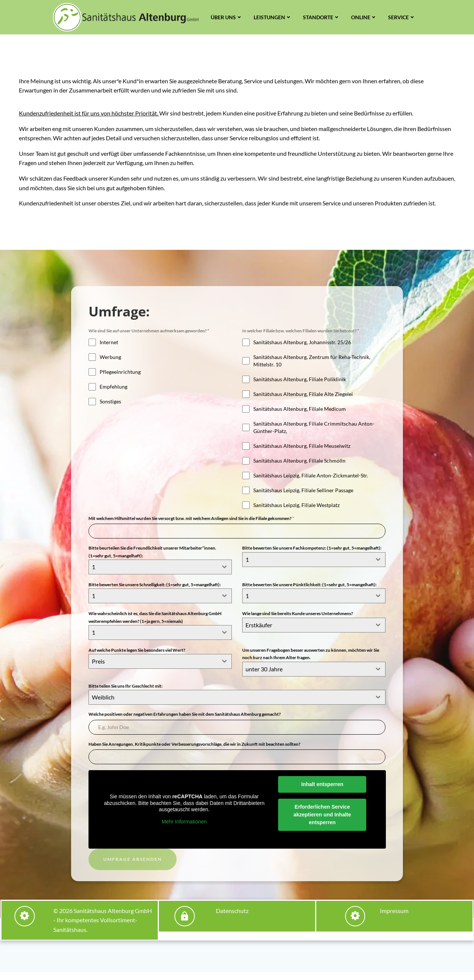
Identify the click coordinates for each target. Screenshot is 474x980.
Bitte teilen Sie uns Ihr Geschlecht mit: (126, 692)
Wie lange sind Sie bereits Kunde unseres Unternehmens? (298, 620)
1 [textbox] (94, 575)
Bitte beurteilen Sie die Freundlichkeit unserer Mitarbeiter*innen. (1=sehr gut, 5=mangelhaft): (153, 560)
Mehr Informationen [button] (184, 828)
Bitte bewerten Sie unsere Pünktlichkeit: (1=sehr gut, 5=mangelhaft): (310, 592)
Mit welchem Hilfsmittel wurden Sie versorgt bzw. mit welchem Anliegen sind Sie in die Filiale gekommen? (192, 527)
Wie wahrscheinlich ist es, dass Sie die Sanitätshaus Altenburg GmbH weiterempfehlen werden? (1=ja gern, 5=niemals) (156, 624)
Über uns (227, 17)
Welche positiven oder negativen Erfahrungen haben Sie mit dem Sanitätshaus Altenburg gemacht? (185, 720)
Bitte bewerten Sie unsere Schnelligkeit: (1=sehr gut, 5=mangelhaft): (155, 592)
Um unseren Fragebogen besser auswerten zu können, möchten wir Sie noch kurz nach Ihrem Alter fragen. (311, 660)
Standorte (321, 17)
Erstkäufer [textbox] (259, 632)
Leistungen (273, 17)
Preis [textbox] (99, 668)
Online (364, 17)
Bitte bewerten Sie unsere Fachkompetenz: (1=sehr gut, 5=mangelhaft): (312, 556)
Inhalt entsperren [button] (323, 791)
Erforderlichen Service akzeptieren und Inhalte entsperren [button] (323, 821)
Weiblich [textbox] (104, 703)
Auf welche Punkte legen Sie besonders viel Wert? (138, 656)
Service (402, 17)
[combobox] (160, 575)
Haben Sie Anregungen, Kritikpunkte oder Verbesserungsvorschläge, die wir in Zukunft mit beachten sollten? (195, 750)
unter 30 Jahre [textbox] (264, 675)
